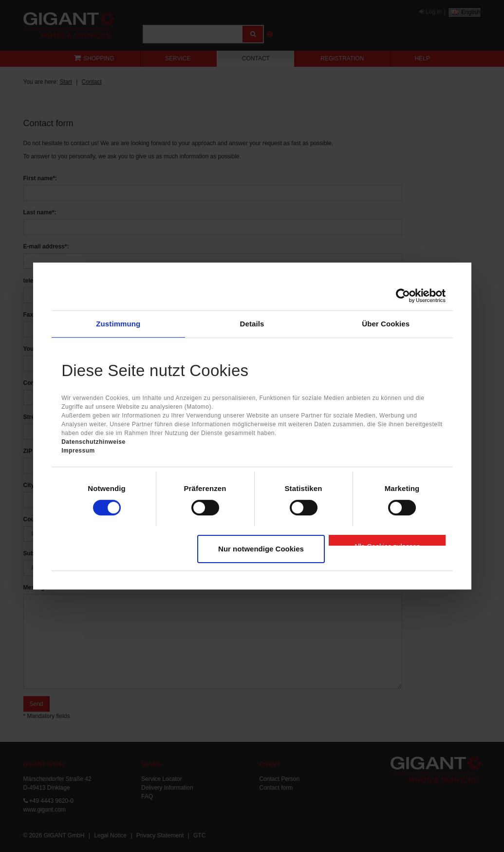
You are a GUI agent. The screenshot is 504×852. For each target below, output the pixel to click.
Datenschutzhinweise (93, 442)
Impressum (78, 451)
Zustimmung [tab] (118, 324)
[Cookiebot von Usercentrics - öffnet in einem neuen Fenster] (403, 296)
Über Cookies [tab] (386, 324)
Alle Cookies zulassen (387, 544)
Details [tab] (252, 324)
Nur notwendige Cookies (261, 549)
